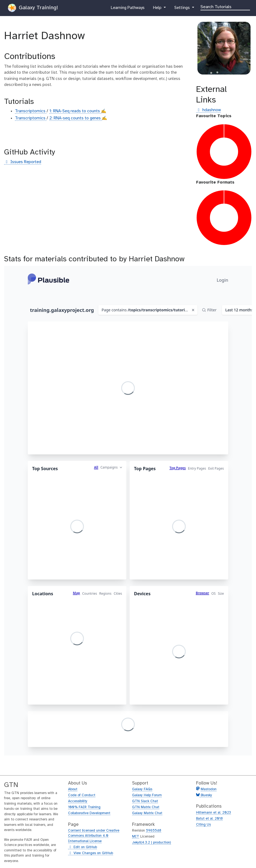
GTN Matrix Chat (146, 807)
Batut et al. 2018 (209, 819)
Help (158, 9)
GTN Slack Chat (145, 801)
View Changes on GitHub (91, 853)
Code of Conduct (82, 795)
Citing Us (203, 825)
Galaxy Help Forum (147, 795)
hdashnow (208, 110)
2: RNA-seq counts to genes (76, 118)
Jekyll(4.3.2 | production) (152, 843)
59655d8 (154, 831)
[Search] (225, 7)
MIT (136, 837)
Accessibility (78, 801)
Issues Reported (23, 162)
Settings (182, 9)
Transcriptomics (31, 111)
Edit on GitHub (83, 847)
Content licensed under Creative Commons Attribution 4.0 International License (94, 836)
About (73, 789)
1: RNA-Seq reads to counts (75, 111)
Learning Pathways (128, 9)
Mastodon (209, 789)
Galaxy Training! (33, 8)
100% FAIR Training (84, 807)
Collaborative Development (89, 813)
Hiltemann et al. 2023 (214, 813)
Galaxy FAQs (142, 789)
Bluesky (206, 795)
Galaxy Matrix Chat (147, 813)
